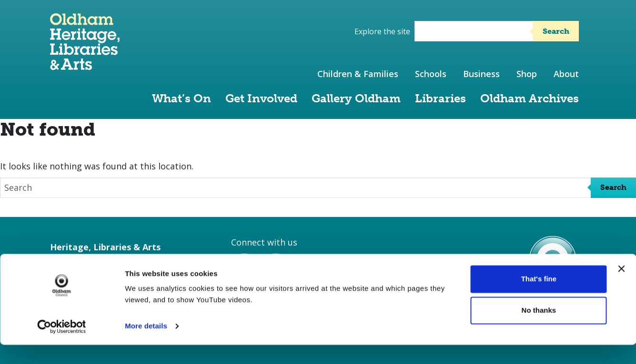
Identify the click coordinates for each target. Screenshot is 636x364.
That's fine (539, 298)
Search (556, 31)
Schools (431, 74)
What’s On (182, 98)
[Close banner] (621, 288)
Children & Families (358, 74)
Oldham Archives (530, 98)
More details (146, 345)
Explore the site (382, 31)
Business (481, 74)
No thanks (539, 329)
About (566, 74)
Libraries (440, 98)
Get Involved (261, 98)
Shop (527, 74)
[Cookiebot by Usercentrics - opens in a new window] (62, 345)
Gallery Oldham (356, 98)
